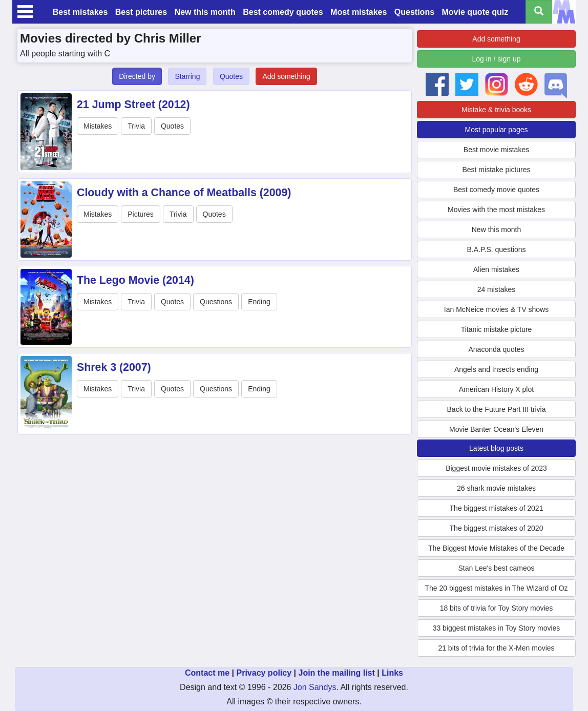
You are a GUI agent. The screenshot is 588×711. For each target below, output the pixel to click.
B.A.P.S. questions (497, 249)
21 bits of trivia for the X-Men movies (496, 648)
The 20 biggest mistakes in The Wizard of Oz (496, 588)
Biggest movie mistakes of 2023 (496, 468)
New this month (205, 12)
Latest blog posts (496, 448)
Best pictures (141, 12)
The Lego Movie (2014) (135, 280)
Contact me (207, 673)
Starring (187, 76)
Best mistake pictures (496, 170)
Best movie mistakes (496, 150)
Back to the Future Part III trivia (497, 409)
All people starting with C (65, 54)
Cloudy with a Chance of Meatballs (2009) (184, 193)
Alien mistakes (496, 269)
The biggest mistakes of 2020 (497, 528)
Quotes (231, 76)
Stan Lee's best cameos (497, 568)
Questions (414, 12)
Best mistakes (80, 12)
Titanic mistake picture (497, 329)
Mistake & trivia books (496, 110)
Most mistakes (359, 12)
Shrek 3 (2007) (114, 367)
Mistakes (98, 126)
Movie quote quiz (475, 12)
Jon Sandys (315, 687)
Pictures (141, 214)
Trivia (136, 126)
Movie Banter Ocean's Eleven (496, 429)
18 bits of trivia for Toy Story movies (497, 608)
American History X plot (496, 389)
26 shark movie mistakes (496, 488)
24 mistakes (497, 289)
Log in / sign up (497, 59)
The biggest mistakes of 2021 (497, 508)
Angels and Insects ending (496, 369)
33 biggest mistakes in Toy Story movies (497, 628)
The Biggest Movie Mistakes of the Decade (496, 548)
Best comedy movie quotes (496, 190)
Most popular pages (497, 130)
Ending (259, 302)
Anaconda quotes (497, 349)
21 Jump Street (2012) (133, 104)
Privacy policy (264, 673)
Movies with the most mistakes (496, 210)
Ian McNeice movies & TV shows (496, 309)
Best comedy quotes (283, 12)
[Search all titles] (539, 12)
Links (392, 673)
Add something (286, 76)
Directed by (137, 76)
